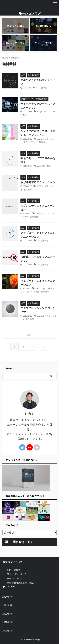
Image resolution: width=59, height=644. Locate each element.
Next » (30, 335)
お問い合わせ (14, 570)
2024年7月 (8, 597)
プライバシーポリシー (18, 574)
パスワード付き (33, 292)
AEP (38, 88)
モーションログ (30, 13)
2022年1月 (8, 631)
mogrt (40, 112)
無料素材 (45, 88)
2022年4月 (8, 614)
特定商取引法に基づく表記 (20, 583)
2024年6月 (8, 605)
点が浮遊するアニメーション (38, 182)
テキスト (48, 112)
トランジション (31, 142)
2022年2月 (8, 622)
